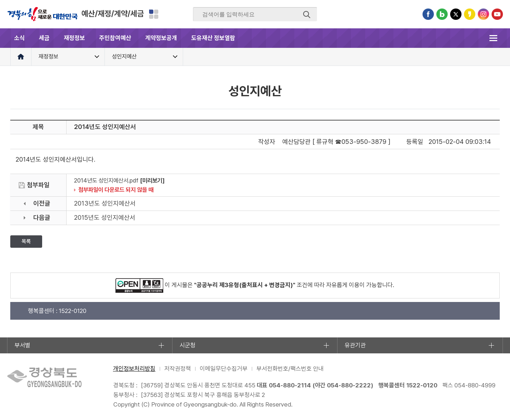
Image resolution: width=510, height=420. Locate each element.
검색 (307, 15)
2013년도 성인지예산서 (105, 203)
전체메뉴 (493, 38)
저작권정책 (178, 369)
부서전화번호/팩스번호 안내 (290, 369)
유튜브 (497, 14)
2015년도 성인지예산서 (105, 217)
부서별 (22, 345)
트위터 (456, 14)
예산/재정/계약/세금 (113, 13)
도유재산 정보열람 (213, 38)
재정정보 (74, 38)
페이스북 (428, 14)
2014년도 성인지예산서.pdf (106, 180)
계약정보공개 (161, 38)
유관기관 (355, 345)
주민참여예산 (115, 38)
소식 (19, 38)
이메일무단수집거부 (224, 369)
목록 (26, 241)
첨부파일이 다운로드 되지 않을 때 (116, 190)
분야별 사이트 (154, 14)
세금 (44, 38)
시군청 (188, 345)
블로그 (442, 14)
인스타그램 (483, 14)
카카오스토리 (470, 14)
